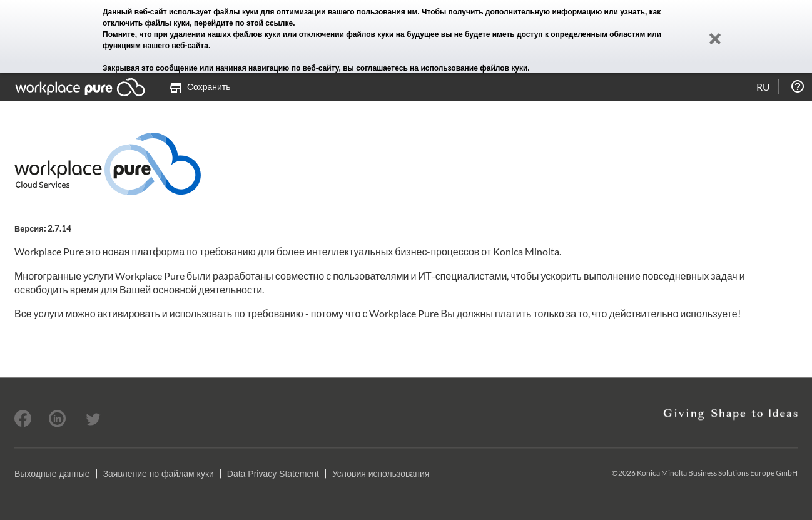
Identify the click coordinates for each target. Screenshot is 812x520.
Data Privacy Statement (273, 474)
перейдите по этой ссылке (243, 23)
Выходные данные (52, 474)
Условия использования (381, 474)
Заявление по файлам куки (159, 474)
